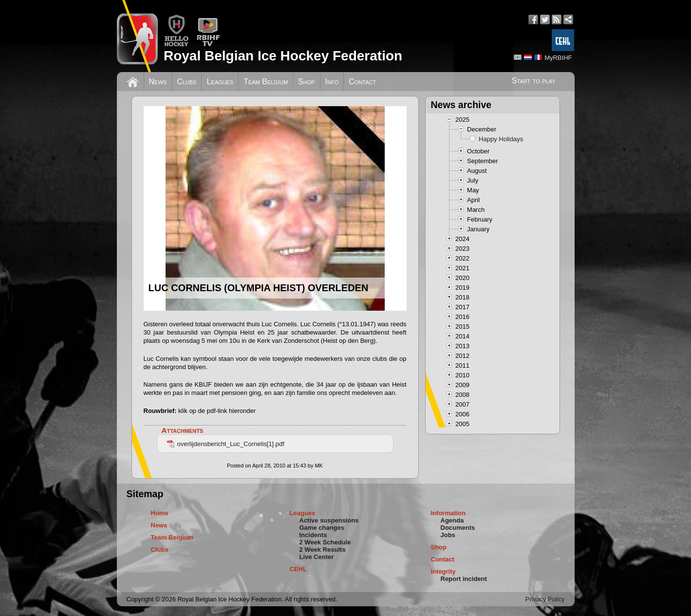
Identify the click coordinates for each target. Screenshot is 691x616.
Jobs (448, 535)
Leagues (220, 82)
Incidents (313, 535)
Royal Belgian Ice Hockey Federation (283, 56)
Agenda (452, 520)
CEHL (298, 569)
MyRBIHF (558, 58)
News (158, 82)
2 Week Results (323, 550)
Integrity (443, 571)
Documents (458, 528)
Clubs (187, 82)
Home (160, 513)
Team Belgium (266, 82)
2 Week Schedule (325, 542)
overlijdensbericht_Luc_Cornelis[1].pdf (226, 444)
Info (332, 82)
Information (448, 513)
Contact (362, 82)
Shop (307, 82)
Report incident (464, 579)
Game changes (322, 528)
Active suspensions (329, 520)
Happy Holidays (501, 139)
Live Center (317, 557)
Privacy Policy (545, 599)
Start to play (534, 81)
